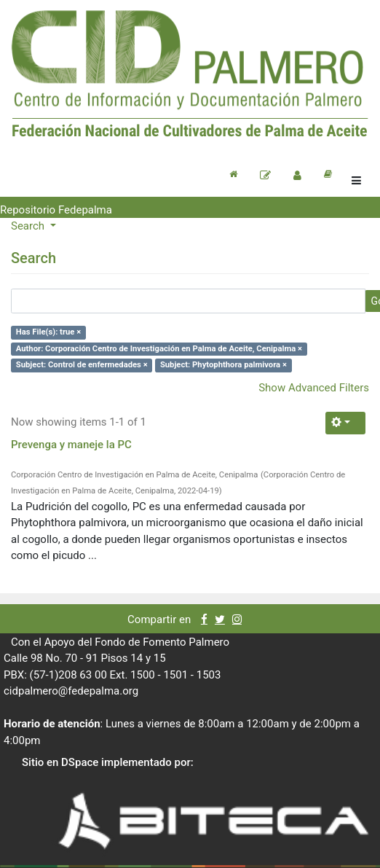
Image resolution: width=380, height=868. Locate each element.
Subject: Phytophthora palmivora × (223, 365)
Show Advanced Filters (314, 388)
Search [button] (29, 226)
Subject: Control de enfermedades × (82, 365)
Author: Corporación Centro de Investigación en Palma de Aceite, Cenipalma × (159, 349)
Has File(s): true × (48, 332)
